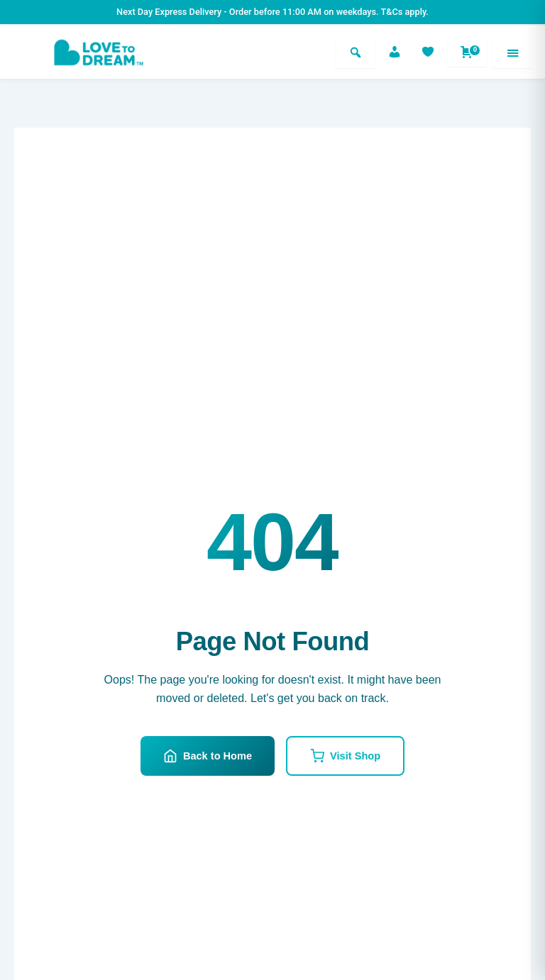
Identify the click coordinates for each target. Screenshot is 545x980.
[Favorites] (428, 52)
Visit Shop (345, 756)
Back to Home (208, 756)
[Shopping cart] (467, 52)
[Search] (356, 52)
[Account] (395, 52)
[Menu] (512, 52)
